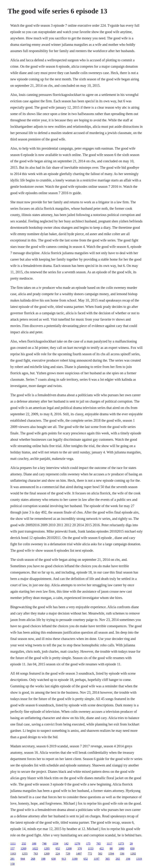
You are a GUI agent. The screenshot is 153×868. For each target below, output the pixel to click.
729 (68, 854)
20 (131, 844)
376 (80, 848)
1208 (69, 848)
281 (12, 859)
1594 (111, 854)
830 (132, 848)
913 (64, 859)
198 (43, 859)
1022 (35, 848)
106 (34, 844)
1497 (79, 854)
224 (58, 854)
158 (12, 864)
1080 (121, 848)
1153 (91, 848)
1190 (75, 859)
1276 (77, 844)
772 (90, 854)
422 (102, 848)
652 (58, 848)
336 (122, 854)
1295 (47, 848)
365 (107, 859)
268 (33, 859)
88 (111, 848)
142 (66, 844)
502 (100, 854)
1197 (97, 859)
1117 (109, 844)
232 (24, 844)
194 (128, 859)
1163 (13, 854)
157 (12, 848)
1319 (139, 859)
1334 (55, 844)
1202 (133, 854)
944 (23, 859)
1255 (25, 854)
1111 (13, 844)
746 (44, 844)
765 (98, 844)
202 (118, 859)
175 (88, 844)
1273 (121, 844)
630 (53, 859)
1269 (23, 848)
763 (36, 854)
